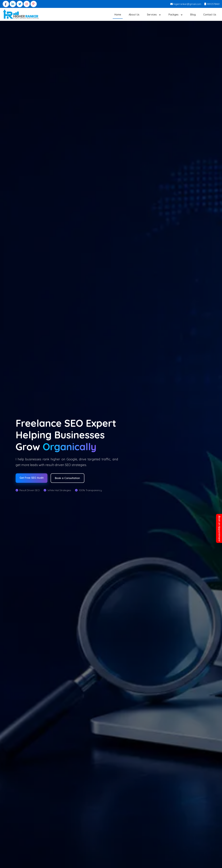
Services (152, 15)
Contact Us (210, 15)
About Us (134, 15)
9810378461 (212, 4)
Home (118, 15)
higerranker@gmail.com (186, 4)
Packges (174, 15)
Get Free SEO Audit (32, 478)
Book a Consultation (70, 478)
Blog (193, 15)
